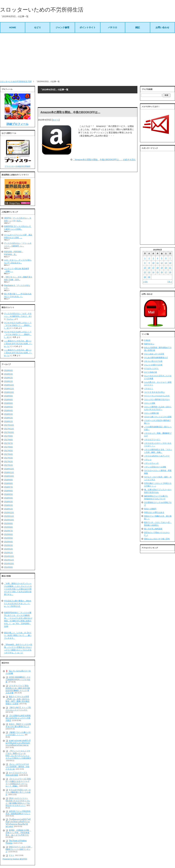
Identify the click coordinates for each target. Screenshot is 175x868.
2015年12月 (9, 513)
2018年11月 (9, 389)
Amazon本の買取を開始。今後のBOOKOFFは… (70, 112)
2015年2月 (8, 549)
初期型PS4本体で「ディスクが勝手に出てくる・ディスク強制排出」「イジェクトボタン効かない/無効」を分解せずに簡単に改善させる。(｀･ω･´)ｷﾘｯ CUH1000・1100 (18, 619)
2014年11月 (9, 560)
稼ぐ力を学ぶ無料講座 (153, 529)
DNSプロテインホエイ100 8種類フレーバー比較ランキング (19, 849)
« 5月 (145, 282)
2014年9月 (8, 567)
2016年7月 (8, 487)
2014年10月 (9, 564)
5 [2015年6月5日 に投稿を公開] (162, 258)
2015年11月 (9, 516)
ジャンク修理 (62, 27)
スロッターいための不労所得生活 (42, 10)
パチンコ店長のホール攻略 (155, 467)
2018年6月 (8, 403)
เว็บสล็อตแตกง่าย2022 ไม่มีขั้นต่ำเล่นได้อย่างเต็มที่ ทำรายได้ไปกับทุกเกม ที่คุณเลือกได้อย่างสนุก (18, 823)
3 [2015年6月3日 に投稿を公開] (153, 258)
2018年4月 (8, 411)
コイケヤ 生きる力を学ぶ (154, 392)
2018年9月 (8, 396)
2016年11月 (9, 472)
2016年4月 (8, 498)
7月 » (170, 282)
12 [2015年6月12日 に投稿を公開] (162, 263)
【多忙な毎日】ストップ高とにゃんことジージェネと (18, 709)
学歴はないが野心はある (154, 512)
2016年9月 (8, 480)
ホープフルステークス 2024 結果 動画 (16, 774)
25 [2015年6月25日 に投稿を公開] (157, 272)
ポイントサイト (88, 27)
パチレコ (148, 460)
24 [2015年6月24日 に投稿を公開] (153, 272)
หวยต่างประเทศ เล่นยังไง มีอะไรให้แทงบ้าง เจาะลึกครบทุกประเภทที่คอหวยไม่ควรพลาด (18, 743)
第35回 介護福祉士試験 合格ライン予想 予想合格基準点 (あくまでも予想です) (18, 833)
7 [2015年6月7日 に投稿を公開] (170, 258)
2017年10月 (9, 432)
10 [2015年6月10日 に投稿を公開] (153, 263)
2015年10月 (9, 520)
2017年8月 (8, 440)
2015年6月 (8, 534)
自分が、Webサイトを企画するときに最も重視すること (18, 725)
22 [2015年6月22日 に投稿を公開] (145, 272)
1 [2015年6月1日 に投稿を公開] (145, 258)
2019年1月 (8, 381)
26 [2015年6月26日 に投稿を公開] (162, 272)
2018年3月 (8, 414)
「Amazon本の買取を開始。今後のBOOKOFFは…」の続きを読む (104, 160)
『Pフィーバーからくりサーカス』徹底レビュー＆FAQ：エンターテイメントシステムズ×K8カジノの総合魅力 (18, 755)
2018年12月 (9, 385)
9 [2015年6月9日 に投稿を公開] (149, 263)
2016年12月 (9, 469)
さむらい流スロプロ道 (153, 361)
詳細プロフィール (17, 124)
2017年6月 (8, 447)
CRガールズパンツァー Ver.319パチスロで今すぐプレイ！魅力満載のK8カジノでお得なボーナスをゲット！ (18, 802)
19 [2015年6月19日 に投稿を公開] (162, 268)
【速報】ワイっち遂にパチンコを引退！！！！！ (18, 733)
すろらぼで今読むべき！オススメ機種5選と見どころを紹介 (18, 792)
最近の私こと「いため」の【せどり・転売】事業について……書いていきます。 (18, 635)
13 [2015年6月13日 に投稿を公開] (166, 263)
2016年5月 (8, 494)
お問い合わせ (162, 27)
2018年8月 (8, 400)
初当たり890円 (150, 509)
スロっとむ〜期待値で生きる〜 (157, 399)
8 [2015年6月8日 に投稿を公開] (145, 263)
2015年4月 (8, 542)
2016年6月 (8, 491)
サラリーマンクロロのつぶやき (157, 396)
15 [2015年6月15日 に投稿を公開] (145, 268)
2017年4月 (8, 454)
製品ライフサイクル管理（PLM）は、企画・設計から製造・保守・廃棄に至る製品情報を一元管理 (18, 700)
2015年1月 (8, 553)
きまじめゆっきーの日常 (154, 354)
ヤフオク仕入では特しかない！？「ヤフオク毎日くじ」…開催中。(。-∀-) (18, 325)
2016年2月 (8, 505)
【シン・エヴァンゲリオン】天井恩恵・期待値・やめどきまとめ (17, 767)
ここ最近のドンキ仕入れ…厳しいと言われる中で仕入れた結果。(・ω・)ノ (18, 344)
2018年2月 (8, 418)
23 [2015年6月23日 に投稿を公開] (149, 272)
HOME (13, 27)
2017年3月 (8, 458)
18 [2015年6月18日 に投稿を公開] (157, 268)
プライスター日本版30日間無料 (17, 166)
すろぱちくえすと (151, 368)
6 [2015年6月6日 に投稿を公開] (166, 258)
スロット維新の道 (151, 413)
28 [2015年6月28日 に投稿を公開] (170, 272)
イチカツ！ (149, 389)
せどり (38, 27)
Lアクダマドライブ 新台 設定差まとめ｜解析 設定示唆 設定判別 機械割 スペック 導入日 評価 (18, 689)
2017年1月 (8, 465)
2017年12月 (9, 425)
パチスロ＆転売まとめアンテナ (157, 456)
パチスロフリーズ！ (152, 440)
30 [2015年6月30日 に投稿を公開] (149, 277)
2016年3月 (8, 502)
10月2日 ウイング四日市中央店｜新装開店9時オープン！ (18, 812)
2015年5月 (8, 538)
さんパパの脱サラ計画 (153, 365)
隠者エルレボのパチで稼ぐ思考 (157, 539)
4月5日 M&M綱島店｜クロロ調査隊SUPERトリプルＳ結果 (18, 680)
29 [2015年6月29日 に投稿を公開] (145, 277)
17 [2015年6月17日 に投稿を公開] (153, 268)
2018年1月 (8, 421)
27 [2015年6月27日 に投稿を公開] (166, 272)
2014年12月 (9, 556)
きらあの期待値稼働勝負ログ (156, 358)
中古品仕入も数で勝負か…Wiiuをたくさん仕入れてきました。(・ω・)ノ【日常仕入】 (18, 604)
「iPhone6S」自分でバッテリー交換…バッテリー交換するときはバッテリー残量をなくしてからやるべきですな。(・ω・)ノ (18, 649)
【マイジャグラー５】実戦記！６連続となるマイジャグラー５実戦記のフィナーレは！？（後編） (18, 782)
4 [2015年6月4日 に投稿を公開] (158, 258)
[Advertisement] (88, 56)
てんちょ (10, 319)
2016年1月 (8, 509)
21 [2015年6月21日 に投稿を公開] (170, 268)
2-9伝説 (147, 340)
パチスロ (113, 27)
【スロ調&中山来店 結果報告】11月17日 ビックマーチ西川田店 (18, 718)
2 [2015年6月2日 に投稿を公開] (149, 258)
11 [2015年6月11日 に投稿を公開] (157, 263)
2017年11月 (9, 429)
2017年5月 (8, 451)
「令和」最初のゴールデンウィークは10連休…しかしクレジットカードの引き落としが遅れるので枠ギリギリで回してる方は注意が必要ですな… (18, 589)
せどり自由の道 (150, 372)
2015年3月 (8, 545)
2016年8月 (8, 483)
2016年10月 (9, 476)
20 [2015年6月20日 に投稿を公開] (166, 268)
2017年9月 (8, 436)
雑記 (138, 27)
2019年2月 (8, 378)
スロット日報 (150, 403)
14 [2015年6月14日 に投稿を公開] (170, 263)
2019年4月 (8, 370)
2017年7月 (8, 443)
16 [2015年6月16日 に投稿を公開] (149, 268)
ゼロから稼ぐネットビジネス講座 (158, 417)
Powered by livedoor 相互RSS (15, 859)
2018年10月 (9, 392)
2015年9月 (8, 524)
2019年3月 (8, 374)
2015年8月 (8, 527)
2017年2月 (8, 462)
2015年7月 (8, 531)
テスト (12, 855)
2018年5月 (8, 407)
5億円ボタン (149, 344)
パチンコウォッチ (151, 463)
